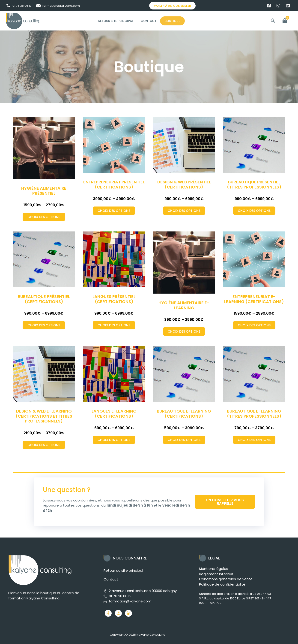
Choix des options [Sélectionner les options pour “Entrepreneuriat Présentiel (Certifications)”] (114, 211)
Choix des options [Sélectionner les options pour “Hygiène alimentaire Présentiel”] (44, 217)
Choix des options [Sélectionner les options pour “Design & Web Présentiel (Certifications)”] (184, 211)
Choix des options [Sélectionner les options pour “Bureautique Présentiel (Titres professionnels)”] (254, 211)
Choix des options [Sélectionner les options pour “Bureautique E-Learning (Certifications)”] (184, 440)
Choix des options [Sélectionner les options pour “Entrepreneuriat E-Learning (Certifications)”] (254, 325)
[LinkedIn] (128, 613)
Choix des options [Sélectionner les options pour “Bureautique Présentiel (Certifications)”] (44, 325)
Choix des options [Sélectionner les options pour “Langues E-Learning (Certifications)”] (114, 440)
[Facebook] (108, 613)
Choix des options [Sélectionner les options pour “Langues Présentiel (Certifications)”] (114, 325)
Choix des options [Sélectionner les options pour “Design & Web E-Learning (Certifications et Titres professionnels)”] (44, 445)
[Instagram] (118, 613)
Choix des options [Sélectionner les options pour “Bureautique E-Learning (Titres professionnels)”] (254, 440)
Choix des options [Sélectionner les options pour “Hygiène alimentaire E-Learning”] (184, 331)
